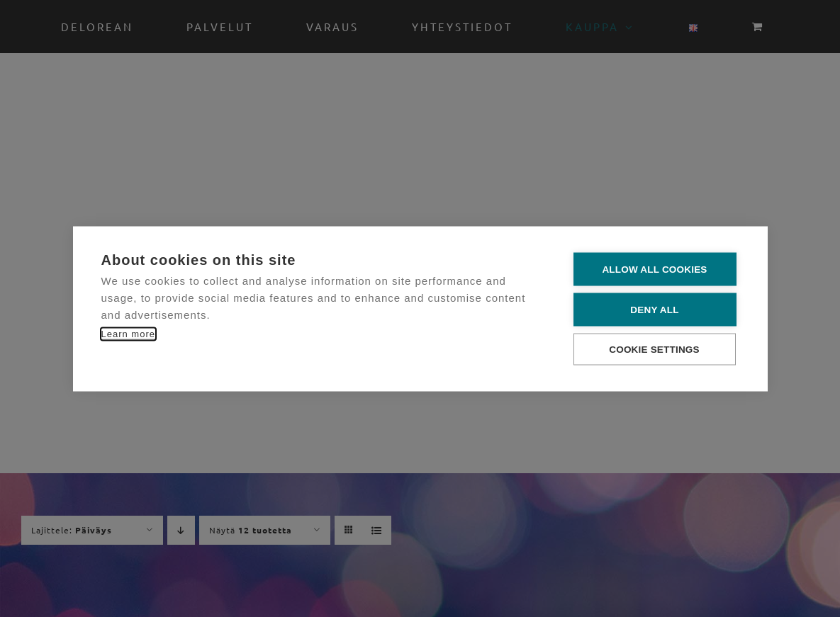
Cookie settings (654, 349)
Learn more (128, 333)
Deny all (654, 309)
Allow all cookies (654, 269)
